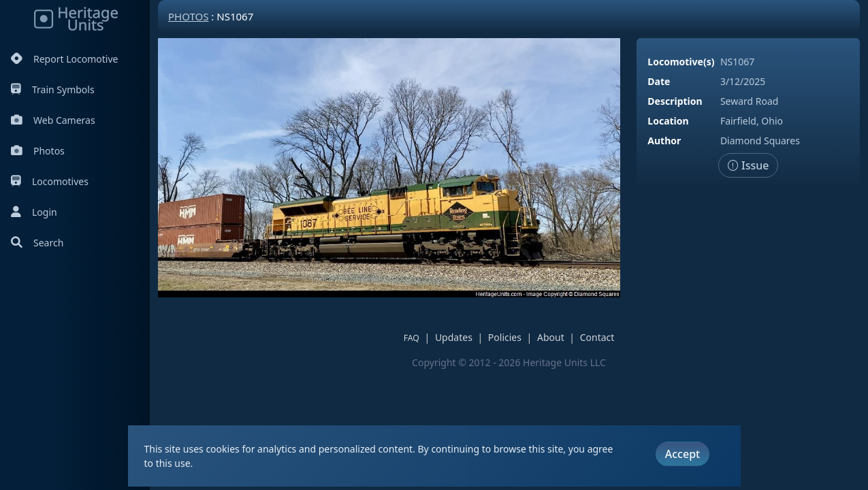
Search (37, 243)
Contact (597, 337)
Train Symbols (53, 89)
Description (675, 101)
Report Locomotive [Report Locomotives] (64, 59)
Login (34, 212)
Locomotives (50, 181)
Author (664, 141)
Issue (749, 165)
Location (668, 121)
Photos (38, 151)
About (551, 337)
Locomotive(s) (681, 62)
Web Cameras (53, 120)
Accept (682, 454)
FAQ (412, 338)
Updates (454, 337)
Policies (505, 337)
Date (659, 81)
